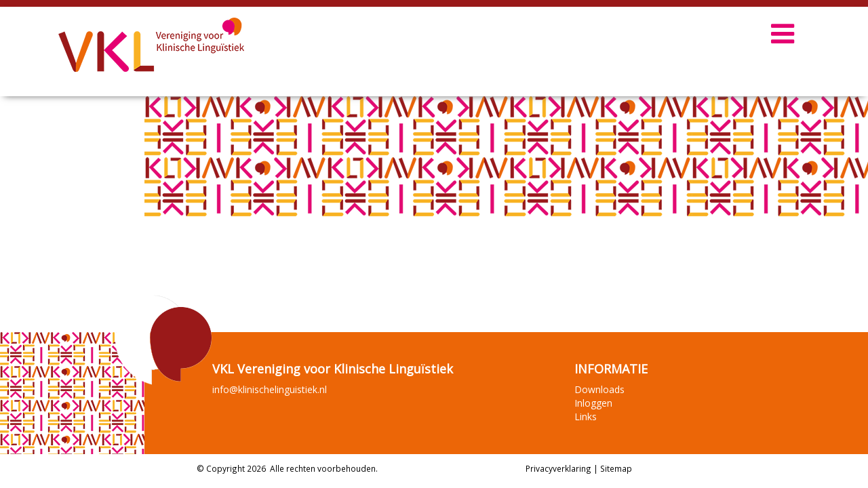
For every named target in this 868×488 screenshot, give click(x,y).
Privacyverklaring (558, 468)
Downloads (599, 389)
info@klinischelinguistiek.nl (270, 389)
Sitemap (616, 468)
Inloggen (593, 403)
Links (586, 416)
